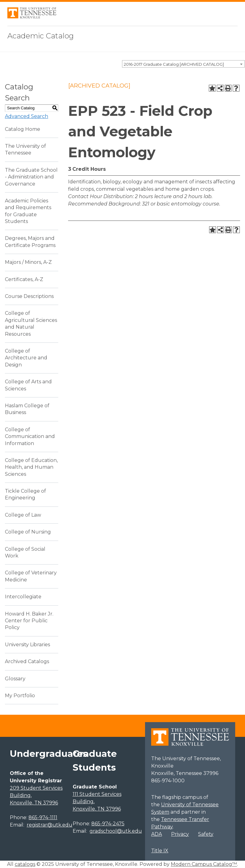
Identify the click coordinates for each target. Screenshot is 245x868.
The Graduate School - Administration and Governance (31, 177)
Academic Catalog (41, 36)
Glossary (15, 679)
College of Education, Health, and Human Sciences (31, 467)
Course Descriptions (29, 296)
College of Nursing (28, 532)
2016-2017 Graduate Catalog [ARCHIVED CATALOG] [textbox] (174, 64)
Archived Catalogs (27, 661)
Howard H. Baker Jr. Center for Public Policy (29, 621)
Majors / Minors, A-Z (28, 262)
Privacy (180, 834)
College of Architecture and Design (26, 358)
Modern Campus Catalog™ (204, 864)
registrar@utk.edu (50, 825)
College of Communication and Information (30, 436)
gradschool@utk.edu (116, 831)
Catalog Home (23, 129)
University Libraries (27, 645)
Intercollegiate (23, 597)
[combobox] (183, 64)
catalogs (25, 864)
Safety (206, 834)
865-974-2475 (108, 824)
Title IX (160, 851)
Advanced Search (27, 116)
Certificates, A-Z (24, 279)
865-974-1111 (43, 817)
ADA (157, 834)
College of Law (23, 515)
